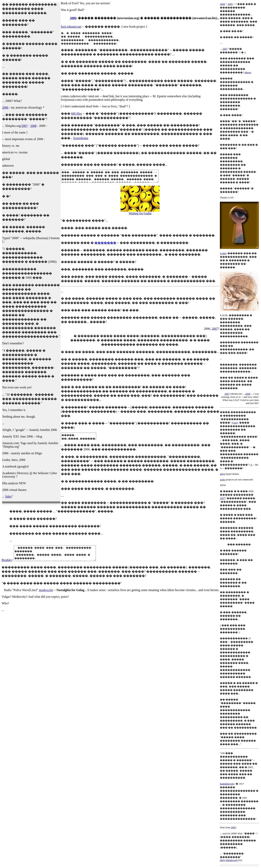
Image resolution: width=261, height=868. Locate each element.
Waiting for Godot (140, 216)
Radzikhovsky (227, 784)
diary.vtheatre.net (229, 860)
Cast (235, 423)
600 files (77, 114)
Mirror (248, 72)
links (8, 496)
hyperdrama (81, 138)
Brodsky (7, 566)
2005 (230, 4)
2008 (33, 126)
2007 (25, 126)
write (223, 480)
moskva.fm (46, 596)
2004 (222, 4)
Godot (223, 253)
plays (223, 474)
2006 (5, 107)
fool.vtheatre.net (71, 27)
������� (105, 245)
